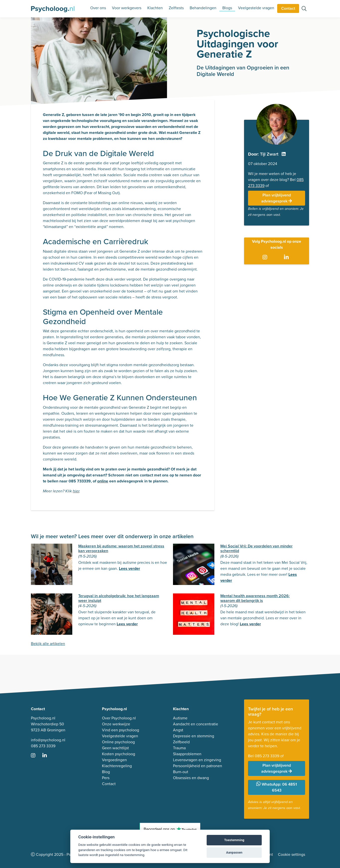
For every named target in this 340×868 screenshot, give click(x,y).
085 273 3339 (43, 746)
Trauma (179, 748)
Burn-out (181, 772)
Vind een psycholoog (121, 730)
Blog (106, 772)
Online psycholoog (118, 742)
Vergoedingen (114, 760)
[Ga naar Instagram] (266, 257)
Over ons (98, 8)
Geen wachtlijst (115, 748)
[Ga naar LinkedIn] (287, 257)
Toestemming (234, 840)
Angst (178, 730)
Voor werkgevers (127, 8)
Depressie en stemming (194, 736)
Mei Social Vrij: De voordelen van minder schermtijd (256, 548)
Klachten (155, 8)
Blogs (227, 8)
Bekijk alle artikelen (48, 644)
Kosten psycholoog (119, 754)
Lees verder (129, 568)
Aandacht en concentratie (196, 724)
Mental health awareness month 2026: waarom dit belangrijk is (255, 598)
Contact (288, 8)
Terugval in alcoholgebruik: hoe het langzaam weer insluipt (119, 598)
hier (76, 491)
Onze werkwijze (116, 724)
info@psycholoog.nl (48, 740)
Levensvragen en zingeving (197, 760)
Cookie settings (292, 854)
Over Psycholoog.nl (119, 718)
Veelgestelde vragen (256, 8)
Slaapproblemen (187, 754)
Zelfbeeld (181, 742)
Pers (106, 778)
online (103, 481)
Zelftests (176, 8)
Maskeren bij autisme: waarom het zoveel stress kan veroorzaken (121, 548)
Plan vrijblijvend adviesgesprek (277, 198)
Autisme (180, 718)
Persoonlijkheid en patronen (198, 766)
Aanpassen (234, 852)
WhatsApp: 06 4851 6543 (277, 787)
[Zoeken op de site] (304, 9)
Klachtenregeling (117, 766)
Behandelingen (203, 8)
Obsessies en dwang (191, 778)
